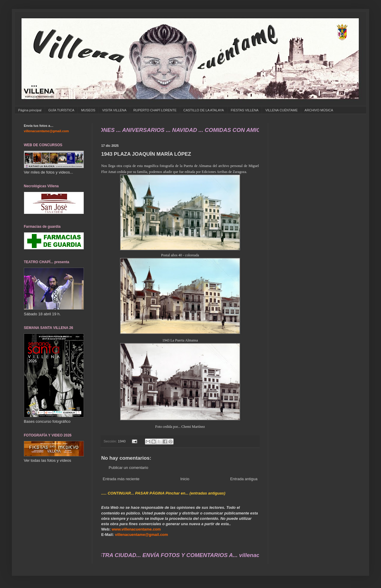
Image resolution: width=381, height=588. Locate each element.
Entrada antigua (244, 479)
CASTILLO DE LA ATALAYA (204, 110)
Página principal (30, 110)
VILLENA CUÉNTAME (281, 110)
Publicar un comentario (128, 468)
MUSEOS (88, 110)
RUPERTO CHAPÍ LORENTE (155, 110)
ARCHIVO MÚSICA (319, 110)
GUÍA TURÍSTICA (61, 110)
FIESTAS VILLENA (245, 110)
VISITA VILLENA (114, 110)
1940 (122, 441)
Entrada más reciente (121, 479)
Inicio (185, 479)
